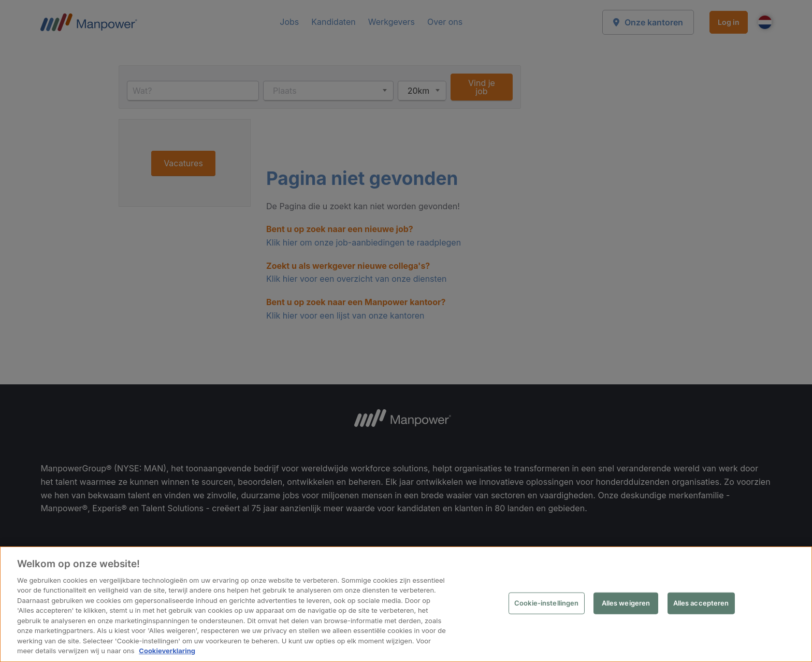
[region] (406, 605)
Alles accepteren (701, 603)
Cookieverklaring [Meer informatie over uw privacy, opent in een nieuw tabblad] (166, 651)
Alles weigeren (626, 603)
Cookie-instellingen (547, 603)
